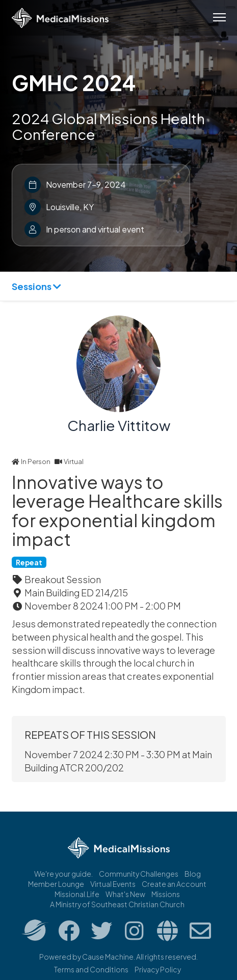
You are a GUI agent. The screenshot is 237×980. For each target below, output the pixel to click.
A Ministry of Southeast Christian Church (117, 904)
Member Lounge (56, 884)
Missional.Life (77, 894)
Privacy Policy (158, 969)
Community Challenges (139, 874)
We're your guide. (63, 874)
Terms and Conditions (91, 969)
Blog (193, 874)
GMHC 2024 (74, 82)
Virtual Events (113, 884)
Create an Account (174, 884)
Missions (166, 894)
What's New (125, 894)
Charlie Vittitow (119, 425)
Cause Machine (108, 957)
